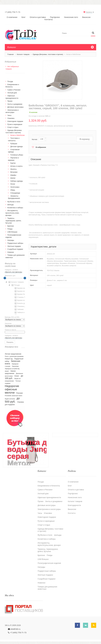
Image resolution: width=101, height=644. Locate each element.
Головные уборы (17, 155)
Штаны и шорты (16, 166)
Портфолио (55, 17)
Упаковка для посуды (24, 306)
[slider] (5, 278)
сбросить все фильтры (13, 272)
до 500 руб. (12, 400)
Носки (13, 184)
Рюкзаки (20, 393)
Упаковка (11, 118)
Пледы (10, 229)
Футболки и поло (14, 202)
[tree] (15, 298)
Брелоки (11, 226)
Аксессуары (15, 187)
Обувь (13, 190)
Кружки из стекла (22, 300)
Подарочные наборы (15, 243)
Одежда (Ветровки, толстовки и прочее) (48, 54)
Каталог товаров (23, 54)
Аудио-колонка (10, 399)
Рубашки (14, 144)
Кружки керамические (24, 288)
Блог (24, 17)
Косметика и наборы (15, 208)
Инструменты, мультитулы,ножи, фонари (12, 213)
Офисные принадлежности (49, 497)
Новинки (11, 252)
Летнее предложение (13, 354)
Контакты (49, 19)
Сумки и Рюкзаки (14, 90)
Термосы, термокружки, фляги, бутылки (13, 221)
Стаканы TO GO (22, 297)
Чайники (19, 309)
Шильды (11, 205)
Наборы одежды (17, 181)
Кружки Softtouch (22, 294)
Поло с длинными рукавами (14, 356)
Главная (10, 54)
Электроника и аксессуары (49, 509)
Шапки (13, 178)
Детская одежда (17, 146)
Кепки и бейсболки (18, 135)
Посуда (10, 81)
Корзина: (89, 12)
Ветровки (14, 172)
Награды (11, 240)
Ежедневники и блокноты (49, 486)
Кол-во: (35, 139)
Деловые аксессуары (15, 107)
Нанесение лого (71, 17)
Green (17, 376)
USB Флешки (12, 232)
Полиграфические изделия (49, 563)
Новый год (9, 359)
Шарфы (13, 175)
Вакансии (86, 17)
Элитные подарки (14, 246)
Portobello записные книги (13, 396)
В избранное (41, 147)
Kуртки (13, 163)
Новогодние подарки (15, 121)
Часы (9, 115)
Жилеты (14, 169)
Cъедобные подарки (15, 249)
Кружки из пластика (23, 291)
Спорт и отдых (13, 127)
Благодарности (74, 505)
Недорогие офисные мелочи (12, 389)
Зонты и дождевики (15, 104)
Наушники (15, 366)
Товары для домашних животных (47, 588)
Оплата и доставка (38, 17)
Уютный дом (12, 93)
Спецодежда (15, 193)
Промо (10, 101)
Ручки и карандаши (15, 124)
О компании (12, 17)
